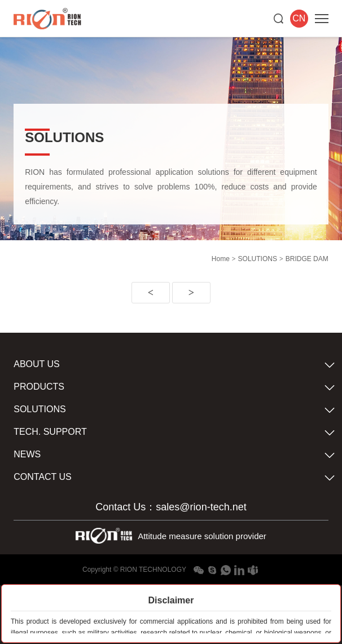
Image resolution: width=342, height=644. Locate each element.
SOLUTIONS (258, 259)
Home (221, 259)
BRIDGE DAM (307, 259)
